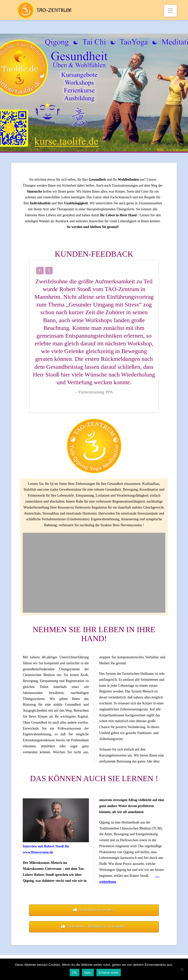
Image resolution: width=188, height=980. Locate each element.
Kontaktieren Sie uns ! (94, 910)
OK (75, 973)
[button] (170, 11)
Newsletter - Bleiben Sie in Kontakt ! (94, 926)
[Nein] (182, 969)
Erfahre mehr (109, 973)
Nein (88, 973)
